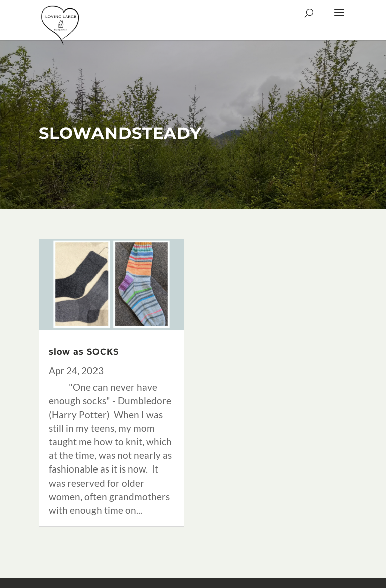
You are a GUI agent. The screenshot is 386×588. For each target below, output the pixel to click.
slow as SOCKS (84, 352)
